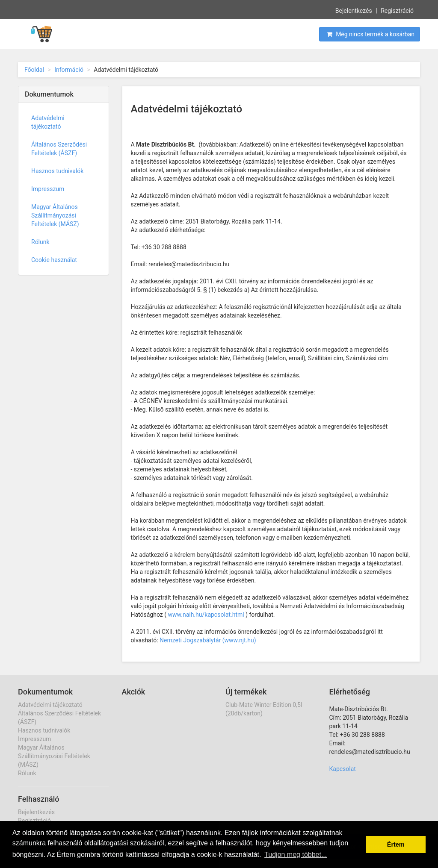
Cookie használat (54, 260)
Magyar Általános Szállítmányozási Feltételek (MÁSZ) (55, 215)
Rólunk (40, 242)
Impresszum (48, 189)
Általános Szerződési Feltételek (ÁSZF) (59, 149)
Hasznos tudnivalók (57, 171)
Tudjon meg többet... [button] (296, 855)
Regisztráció (397, 10)
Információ (69, 70)
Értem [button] (396, 844)
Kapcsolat (343, 769)
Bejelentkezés (354, 10)
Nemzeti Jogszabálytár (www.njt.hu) (208, 640)
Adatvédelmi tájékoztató (48, 122)
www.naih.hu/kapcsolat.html (206, 615)
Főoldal (34, 70)
